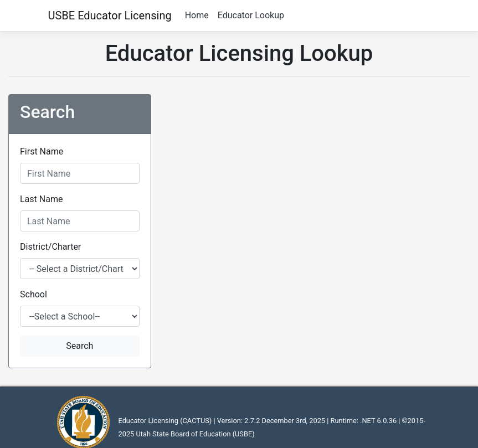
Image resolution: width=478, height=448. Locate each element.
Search (79, 346)
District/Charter (50, 247)
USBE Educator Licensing (110, 16)
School (34, 294)
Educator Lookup (251, 15)
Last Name (41, 199)
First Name (42, 151)
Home (197, 15)
